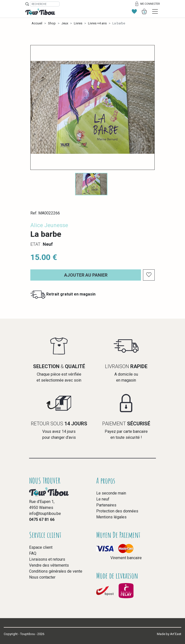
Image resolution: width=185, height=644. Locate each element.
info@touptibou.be (45, 514)
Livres (78, 23)
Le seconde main (111, 493)
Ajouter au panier (86, 275)
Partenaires (106, 505)
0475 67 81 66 (42, 520)
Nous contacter (42, 577)
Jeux (65, 23)
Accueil (37, 23)
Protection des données (117, 511)
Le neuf (103, 499)
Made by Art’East (169, 634)
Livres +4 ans (97, 23)
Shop (52, 23)
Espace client (41, 547)
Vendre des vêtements (49, 565)
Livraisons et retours (47, 559)
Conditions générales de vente (56, 571)
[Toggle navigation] (155, 12)
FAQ (33, 553)
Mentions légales (111, 517)
